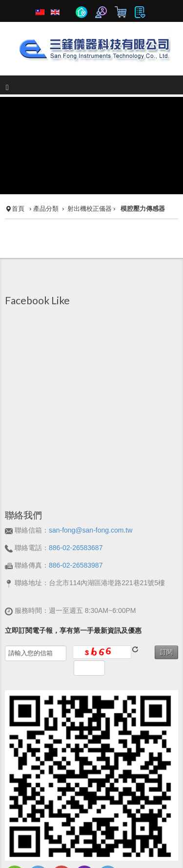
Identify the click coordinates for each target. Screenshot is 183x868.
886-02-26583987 (76, 517)
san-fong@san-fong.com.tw (91, 481)
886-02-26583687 (76, 499)
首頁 (18, 160)
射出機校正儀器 (90, 160)
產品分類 (46, 160)
